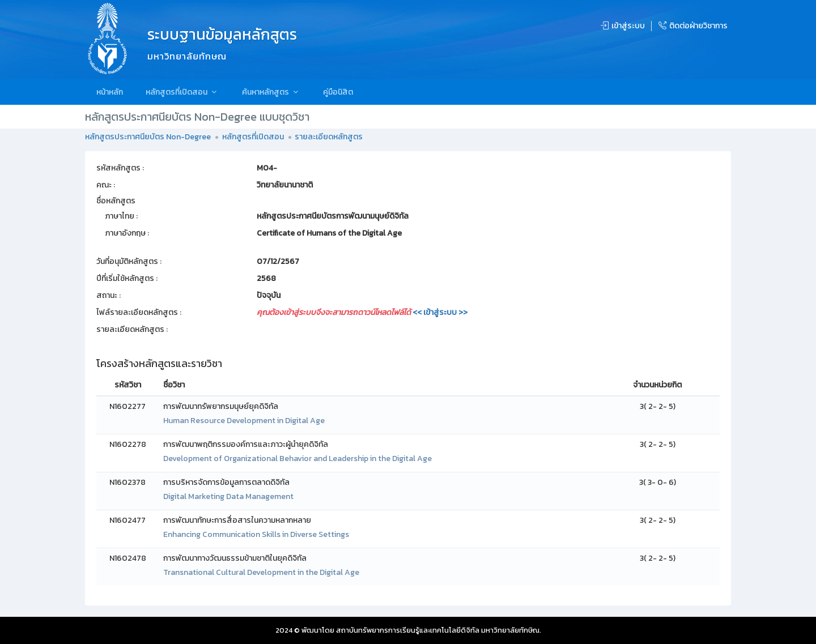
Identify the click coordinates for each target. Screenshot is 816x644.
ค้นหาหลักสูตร (271, 92)
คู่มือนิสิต (338, 92)
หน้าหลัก (110, 92)
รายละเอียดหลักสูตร (329, 137)
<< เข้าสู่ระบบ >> (440, 312)
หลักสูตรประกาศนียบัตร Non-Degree (148, 137)
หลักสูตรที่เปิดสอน (182, 92)
